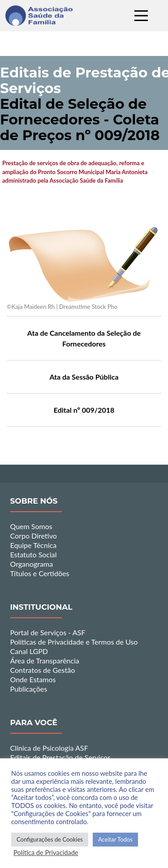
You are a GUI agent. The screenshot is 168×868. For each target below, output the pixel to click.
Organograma (32, 564)
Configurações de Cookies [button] (50, 839)
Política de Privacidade (46, 853)
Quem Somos (31, 526)
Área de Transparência (45, 661)
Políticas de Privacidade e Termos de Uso (74, 642)
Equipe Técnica (34, 545)
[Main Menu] (141, 16)
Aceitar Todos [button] (115, 839)
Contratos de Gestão (43, 670)
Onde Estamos (33, 679)
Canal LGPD (29, 651)
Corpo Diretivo (34, 536)
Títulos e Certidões (40, 573)
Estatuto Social (34, 554)
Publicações (29, 689)
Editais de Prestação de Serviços (61, 757)
